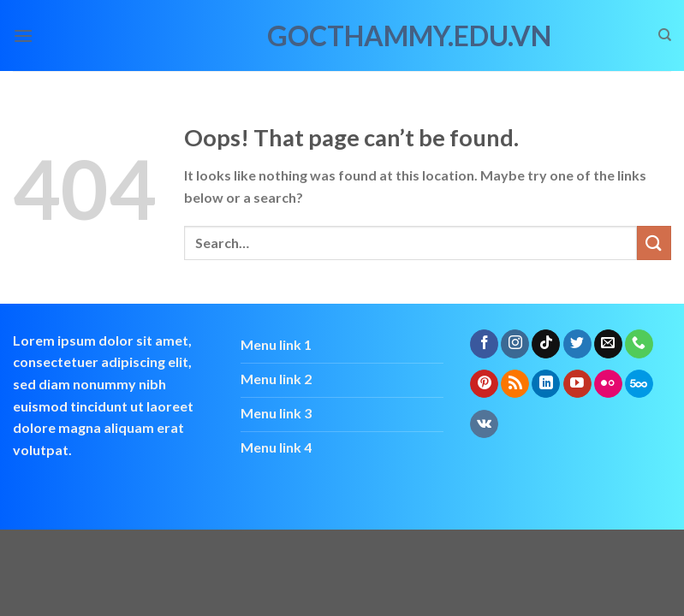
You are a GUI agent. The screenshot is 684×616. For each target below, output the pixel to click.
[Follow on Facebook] (484, 344)
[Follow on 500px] (639, 384)
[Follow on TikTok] (546, 344)
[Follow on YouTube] (577, 384)
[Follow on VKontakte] (484, 424)
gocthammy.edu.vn (342, 36)
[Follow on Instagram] (515, 344)
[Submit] (654, 243)
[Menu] (23, 36)
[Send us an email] (608, 344)
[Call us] (639, 344)
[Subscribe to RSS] (515, 384)
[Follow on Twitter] (577, 344)
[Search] (665, 35)
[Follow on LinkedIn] (546, 384)
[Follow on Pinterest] (484, 384)
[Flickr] (608, 384)
